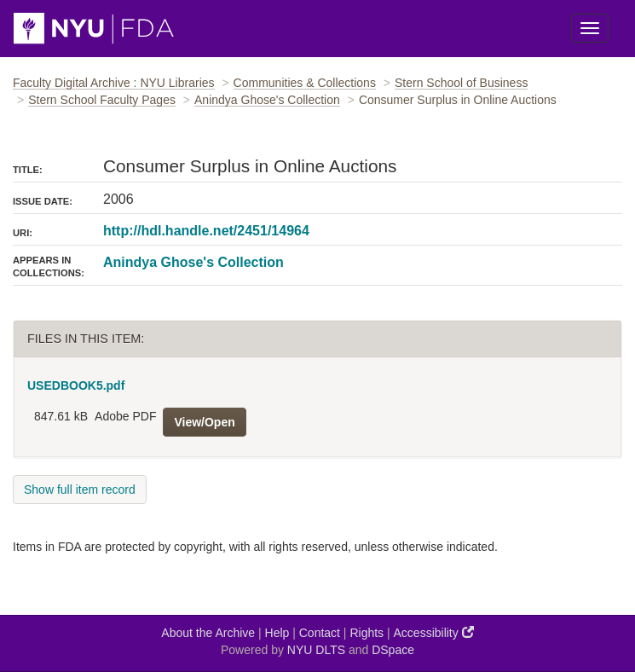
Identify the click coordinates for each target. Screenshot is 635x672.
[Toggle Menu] (590, 28)
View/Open (204, 422)
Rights (367, 633)
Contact (320, 633)
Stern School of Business (461, 83)
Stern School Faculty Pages (102, 100)
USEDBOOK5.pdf (76, 385)
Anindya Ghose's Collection (267, 100)
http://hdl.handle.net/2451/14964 (206, 231)
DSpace (393, 650)
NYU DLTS (316, 650)
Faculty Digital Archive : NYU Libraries (114, 83)
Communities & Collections (305, 83)
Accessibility (434, 632)
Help (277, 633)
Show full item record (80, 490)
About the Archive (208, 633)
